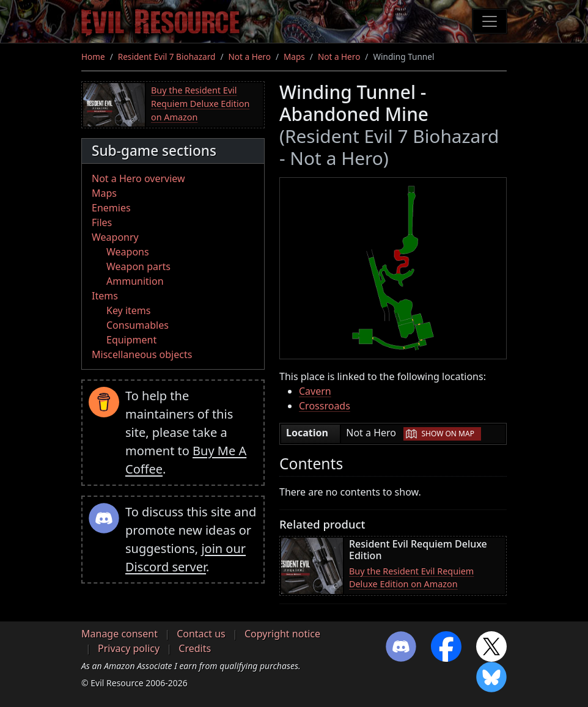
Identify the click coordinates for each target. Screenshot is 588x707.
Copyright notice (282, 634)
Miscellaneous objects (142, 354)
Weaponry (115, 237)
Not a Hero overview (138, 178)
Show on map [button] (447, 434)
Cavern (315, 391)
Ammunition (135, 281)
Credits (195, 648)
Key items (128, 310)
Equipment (131, 340)
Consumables (138, 325)
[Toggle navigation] (490, 21)
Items (105, 296)
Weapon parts (138, 266)
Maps (294, 57)
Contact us (201, 634)
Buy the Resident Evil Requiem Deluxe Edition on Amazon (200, 103)
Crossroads (325, 406)
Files (102, 222)
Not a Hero (249, 57)
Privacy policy (129, 648)
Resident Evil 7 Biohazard (167, 57)
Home (93, 57)
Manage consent (119, 634)
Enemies (111, 208)
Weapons (128, 252)
